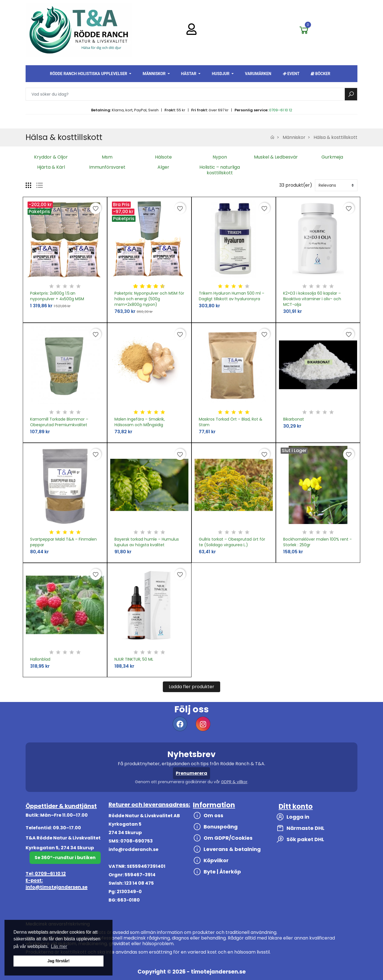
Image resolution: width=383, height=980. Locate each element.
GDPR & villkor (234, 782)
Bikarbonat (294, 419)
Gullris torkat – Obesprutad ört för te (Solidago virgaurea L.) (232, 542)
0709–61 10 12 (281, 110)
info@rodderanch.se (133, 849)
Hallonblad (40, 659)
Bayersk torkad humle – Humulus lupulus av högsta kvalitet (147, 542)
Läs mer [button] (59, 946)
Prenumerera (191, 773)
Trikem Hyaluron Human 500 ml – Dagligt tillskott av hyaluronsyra (232, 296)
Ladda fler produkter (191, 687)
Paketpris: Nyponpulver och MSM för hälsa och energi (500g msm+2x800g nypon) (149, 299)
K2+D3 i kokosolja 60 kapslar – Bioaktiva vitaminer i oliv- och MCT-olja (312, 299)
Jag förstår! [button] (58, 961)
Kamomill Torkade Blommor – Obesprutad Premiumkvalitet (59, 422)
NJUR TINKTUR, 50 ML (134, 659)
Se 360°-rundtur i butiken (65, 858)
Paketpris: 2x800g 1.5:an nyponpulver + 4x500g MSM (57, 296)
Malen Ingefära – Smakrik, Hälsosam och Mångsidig (140, 422)
